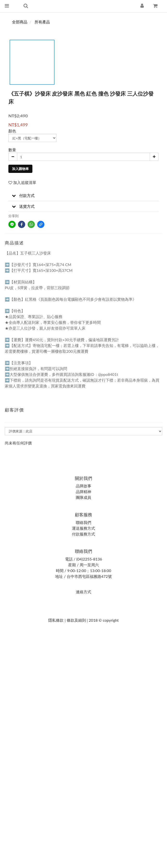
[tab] (83, 196)
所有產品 (42, 22)
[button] (83, 196)
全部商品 (20, 22)
